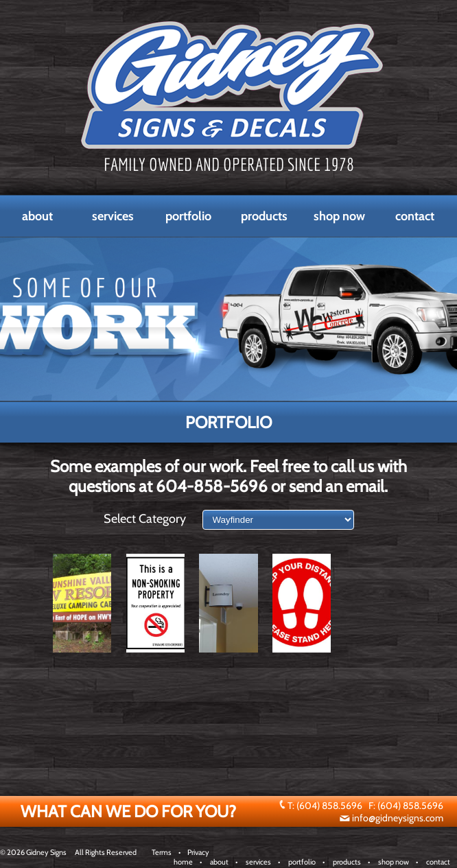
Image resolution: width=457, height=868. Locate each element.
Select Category (145, 519)
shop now (394, 862)
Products (264, 216)
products (347, 862)
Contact (415, 216)
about (219, 862)
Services (113, 216)
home (183, 862)
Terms (162, 852)
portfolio (302, 862)
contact (438, 862)
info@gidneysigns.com (398, 818)
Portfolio (188, 216)
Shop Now (339, 216)
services (258, 862)
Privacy (198, 852)
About (37, 216)
